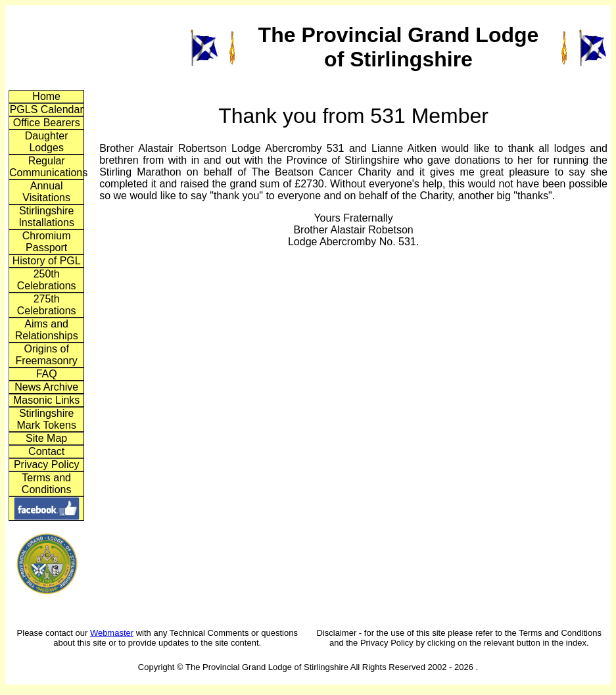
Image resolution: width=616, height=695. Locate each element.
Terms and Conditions (47, 484)
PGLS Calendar (47, 109)
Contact (46, 451)
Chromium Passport (47, 242)
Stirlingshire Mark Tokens (46, 419)
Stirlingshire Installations (46, 217)
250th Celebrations (47, 280)
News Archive (46, 387)
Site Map (46, 438)
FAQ (47, 374)
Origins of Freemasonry (47, 355)
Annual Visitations (46, 192)
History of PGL (47, 261)
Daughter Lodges (47, 142)
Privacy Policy (47, 465)
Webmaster (112, 633)
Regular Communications (47, 167)
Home (46, 96)
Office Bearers (47, 123)
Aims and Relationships (47, 330)
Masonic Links (46, 400)
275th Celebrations (47, 305)
